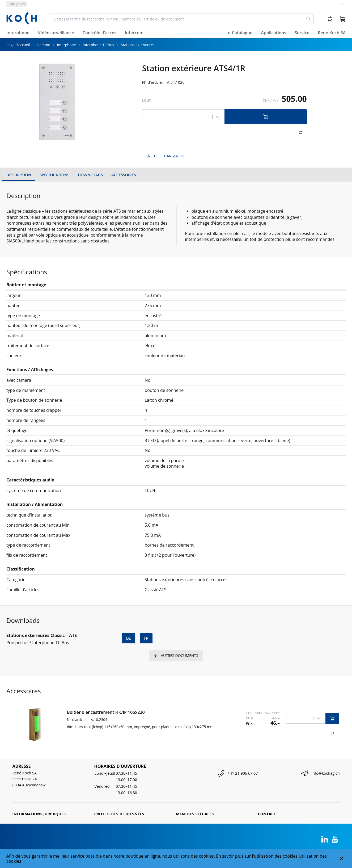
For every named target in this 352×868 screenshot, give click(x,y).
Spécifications (54, 175)
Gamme (43, 45)
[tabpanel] (57, 102)
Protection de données (119, 814)
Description (19, 175)
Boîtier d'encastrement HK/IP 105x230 (106, 712)
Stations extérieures (138, 45)
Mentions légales (195, 814)
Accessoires (124, 175)
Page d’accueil (18, 45)
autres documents (176, 655)
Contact (267, 814)
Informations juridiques (39, 814)
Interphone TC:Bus (99, 45)
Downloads (90, 175)
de (129, 638)
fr (146, 638)
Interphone (67, 45)
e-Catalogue (240, 33)
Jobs (342, 4)
